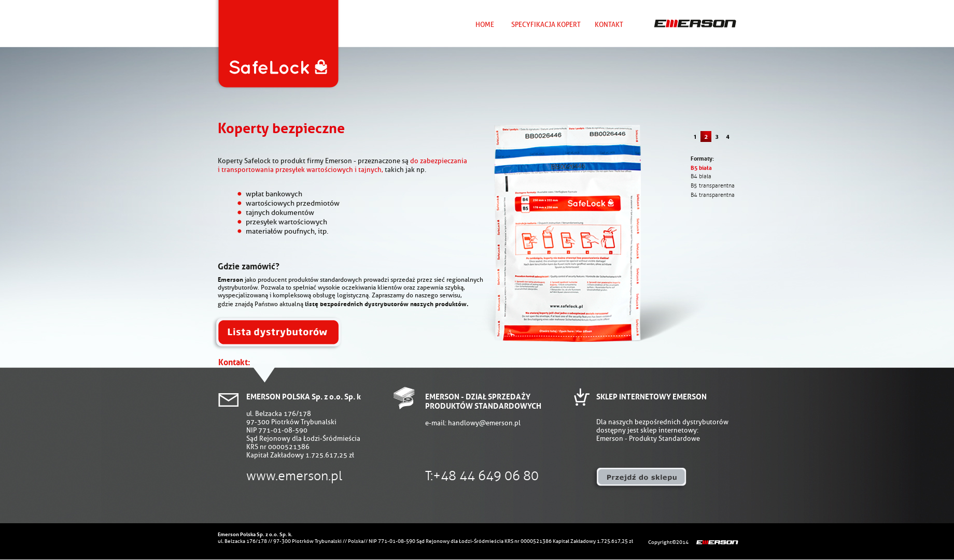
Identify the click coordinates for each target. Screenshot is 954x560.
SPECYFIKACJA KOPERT (546, 25)
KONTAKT (609, 25)
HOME (485, 25)
